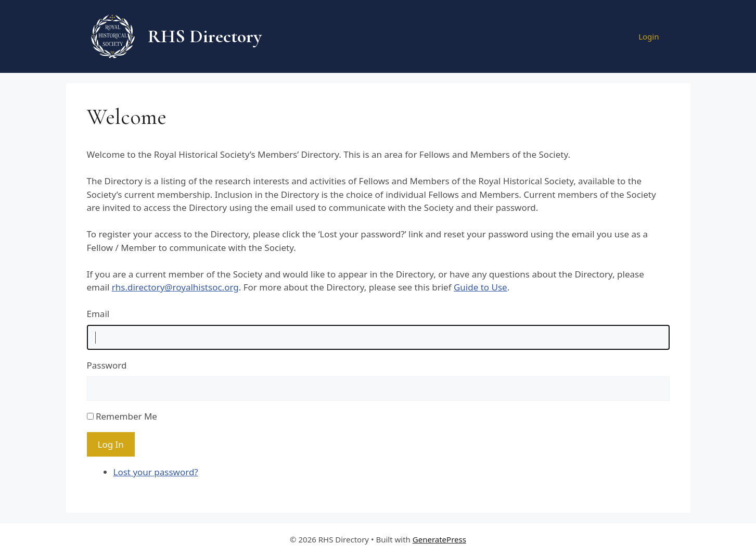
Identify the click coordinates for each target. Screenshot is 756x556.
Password (107, 365)
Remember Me (126, 416)
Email (98, 314)
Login (649, 36)
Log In (111, 444)
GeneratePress (439, 539)
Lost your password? (156, 472)
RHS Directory (205, 36)
